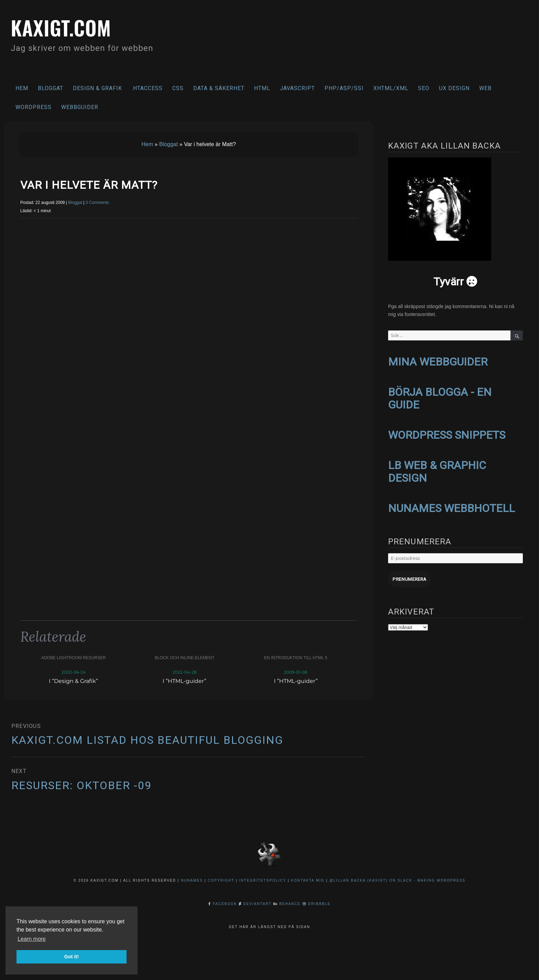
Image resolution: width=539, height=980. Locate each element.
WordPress (34, 107)
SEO (424, 88)
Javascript (297, 88)
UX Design (454, 88)
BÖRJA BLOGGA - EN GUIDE (440, 397)
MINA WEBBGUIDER (438, 361)
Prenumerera (409, 576)
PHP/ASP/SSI (344, 88)
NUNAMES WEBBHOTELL (452, 505)
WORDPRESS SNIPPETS (447, 433)
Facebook (225, 904)
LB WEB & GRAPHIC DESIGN (437, 469)
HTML (262, 88)
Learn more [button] (32, 939)
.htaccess (147, 88)
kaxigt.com (65, 27)
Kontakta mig (308, 880)
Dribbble (319, 904)
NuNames (193, 880)
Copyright (221, 880)
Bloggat (51, 88)
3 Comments (97, 203)
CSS (178, 88)
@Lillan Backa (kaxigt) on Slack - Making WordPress (397, 880)
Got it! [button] (71, 957)
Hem (22, 88)
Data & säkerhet (219, 88)
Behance (290, 904)
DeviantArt (257, 904)
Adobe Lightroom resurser (74, 658)
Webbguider (80, 107)
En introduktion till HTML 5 (296, 658)
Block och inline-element (184, 658)
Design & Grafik (97, 88)
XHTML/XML (391, 88)
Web (485, 88)
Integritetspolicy (263, 880)
